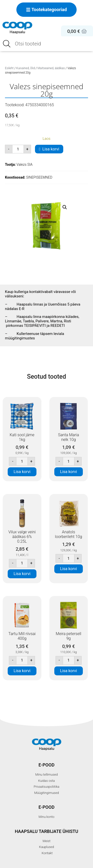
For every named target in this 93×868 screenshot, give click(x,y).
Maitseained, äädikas (51, 68)
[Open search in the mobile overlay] (46, 44)
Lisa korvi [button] (22, 472)
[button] (65, 207)
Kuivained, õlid (26, 68)
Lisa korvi (51, 149)
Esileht (9, 68)
